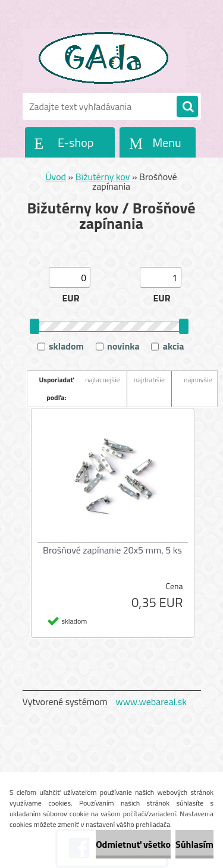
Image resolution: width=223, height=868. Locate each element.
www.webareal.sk (151, 702)
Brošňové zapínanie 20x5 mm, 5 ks (112, 550)
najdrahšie (149, 380)
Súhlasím (194, 844)
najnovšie (198, 380)
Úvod (56, 177)
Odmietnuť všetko (133, 844)
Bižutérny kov (103, 177)
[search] (187, 107)
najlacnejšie (103, 380)
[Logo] (104, 58)
